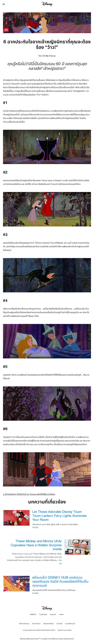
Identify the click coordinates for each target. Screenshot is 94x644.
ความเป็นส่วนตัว (70, 624)
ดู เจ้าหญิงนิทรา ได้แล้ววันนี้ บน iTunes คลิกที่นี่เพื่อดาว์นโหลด (29, 494)
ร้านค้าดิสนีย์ (43, 615)
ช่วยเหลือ (59, 624)
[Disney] (47, 4)
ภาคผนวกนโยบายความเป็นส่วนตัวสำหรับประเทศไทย (39, 630)
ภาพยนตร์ (53, 615)
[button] (4, 4)
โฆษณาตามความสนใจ (65, 630)
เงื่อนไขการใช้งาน (49, 624)
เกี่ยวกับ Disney (24, 624)
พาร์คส (61, 615)
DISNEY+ (33, 615)
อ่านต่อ (35, 527)
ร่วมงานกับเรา (36, 624)
